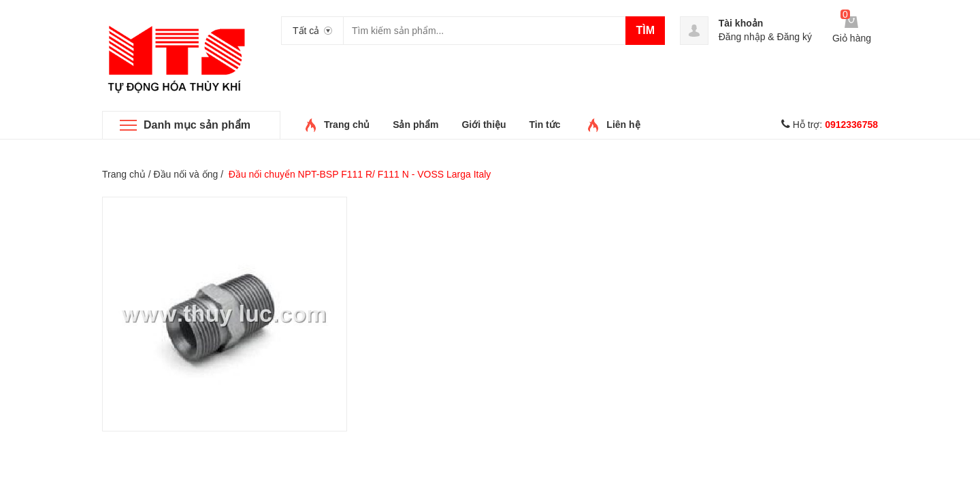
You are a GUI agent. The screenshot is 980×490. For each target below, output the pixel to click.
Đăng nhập (742, 37)
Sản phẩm (415, 125)
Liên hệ (623, 125)
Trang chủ (347, 125)
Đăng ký (795, 37)
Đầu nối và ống (185, 174)
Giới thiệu (484, 125)
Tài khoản (741, 23)
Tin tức (544, 125)
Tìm (645, 30)
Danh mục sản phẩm (197, 125)
